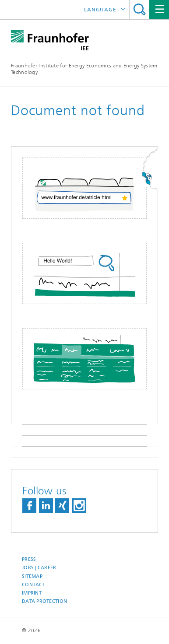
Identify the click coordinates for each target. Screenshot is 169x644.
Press (29, 559)
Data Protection (44, 601)
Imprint (32, 593)
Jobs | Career (39, 568)
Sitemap (32, 576)
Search (139, 9)
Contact (33, 585)
